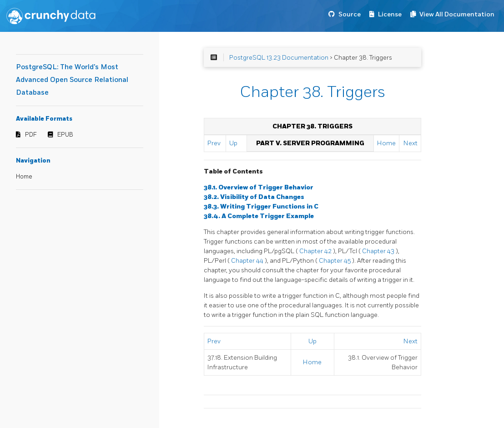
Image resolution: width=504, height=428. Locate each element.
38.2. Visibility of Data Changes (254, 197)
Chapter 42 (316, 251)
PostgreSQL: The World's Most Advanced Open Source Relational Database (72, 80)
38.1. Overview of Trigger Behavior (259, 187)
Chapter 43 (379, 251)
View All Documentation (457, 14)
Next (411, 143)
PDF (31, 135)
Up (233, 143)
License (390, 14)
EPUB (65, 135)
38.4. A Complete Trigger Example (259, 216)
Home (24, 177)
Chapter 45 (335, 261)
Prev (214, 143)
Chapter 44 (248, 261)
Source (350, 14)
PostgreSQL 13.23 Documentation (279, 58)
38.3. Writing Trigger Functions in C (261, 206)
